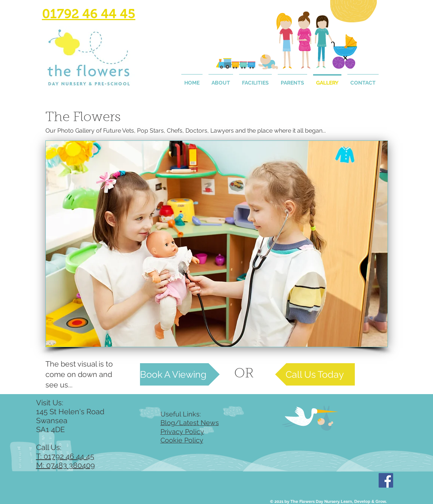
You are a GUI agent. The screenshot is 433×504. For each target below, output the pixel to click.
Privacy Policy (182, 432)
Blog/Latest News (190, 423)
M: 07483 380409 (66, 465)
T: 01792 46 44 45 (65, 456)
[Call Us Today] (315, 374)
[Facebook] (386, 480)
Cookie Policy (182, 440)
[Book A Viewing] (180, 374)
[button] (217, 244)
